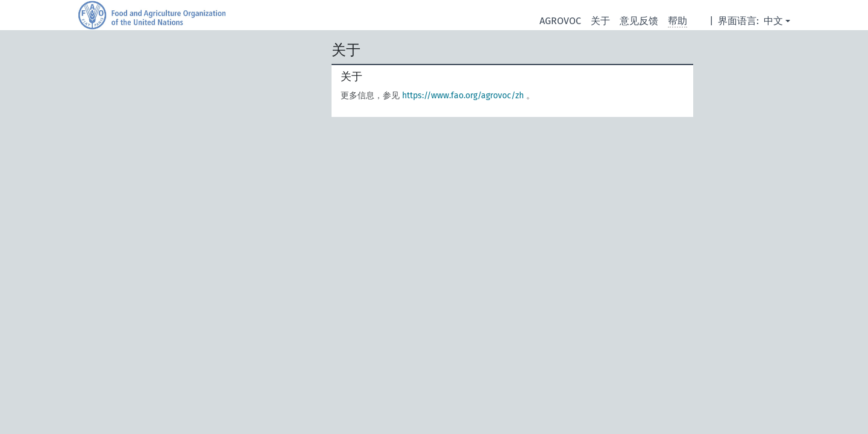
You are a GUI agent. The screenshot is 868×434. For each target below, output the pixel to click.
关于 (600, 21)
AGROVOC (560, 21)
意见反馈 (639, 21)
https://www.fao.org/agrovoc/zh (463, 96)
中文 (773, 21)
